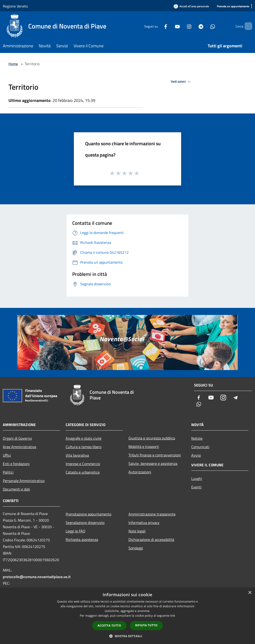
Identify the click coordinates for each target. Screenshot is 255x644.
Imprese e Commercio (83, 464)
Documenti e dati (16, 489)
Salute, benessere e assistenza (153, 463)
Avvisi (196, 455)
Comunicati (200, 447)
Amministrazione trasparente (152, 514)
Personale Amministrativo (24, 481)
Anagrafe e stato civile (84, 438)
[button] (127, 636)
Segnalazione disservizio (85, 523)
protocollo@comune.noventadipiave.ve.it (37, 577)
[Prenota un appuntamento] (233, 6)
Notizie (197, 438)
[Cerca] (247, 26)
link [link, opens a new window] (173, 616)
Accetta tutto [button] (109, 626)
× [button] (250, 593)
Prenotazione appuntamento (88, 514)
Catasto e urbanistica (83, 472)
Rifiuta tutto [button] (146, 625)
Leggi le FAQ (76, 531)
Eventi (196, 487)
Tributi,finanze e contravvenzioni (155, 455)
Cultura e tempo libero (84, 447)
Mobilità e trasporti (144, 447)
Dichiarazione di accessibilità (151, 539)
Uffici (7, 455)
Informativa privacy (144, 523)
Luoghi (197, 479)
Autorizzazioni (140, 472)
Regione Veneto (15, 6)
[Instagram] (181, 26)
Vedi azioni (181, 82)
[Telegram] (193, 26)
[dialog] (127, 616)
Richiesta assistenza (82, 539)
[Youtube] (169, 26)
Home (13, 64)
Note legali (137, 531)
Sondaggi (136, 548)
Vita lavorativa (77, 455)
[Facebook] (158, 26)
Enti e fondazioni (16, 464)
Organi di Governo (17, 438)
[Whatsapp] (205, 26)
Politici (8, 472)
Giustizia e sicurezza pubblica (152, 438)
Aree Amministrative (20, 447)
